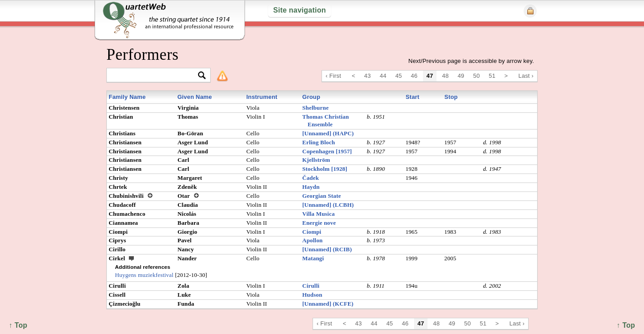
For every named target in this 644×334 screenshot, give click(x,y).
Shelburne (315, 108)
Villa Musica (318, 214)
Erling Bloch (319, 142)
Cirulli (311, 286)
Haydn (311, 187)
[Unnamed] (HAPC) (328, 133)
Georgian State (322, 196)
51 (492, 76)
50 (477, 76)
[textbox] (155, 76)
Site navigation (299, 10)
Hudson (312, 295)
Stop (451, 97)
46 (414, 76)
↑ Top (626, 325)
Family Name (127, 97)
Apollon (312, 240)
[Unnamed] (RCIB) (327, 249)
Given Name (195, 97)
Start (412, 97)
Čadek (311, 178)
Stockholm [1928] (325, 169)
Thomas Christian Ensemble (326, 120)
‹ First (333, 76)
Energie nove (319, 223)
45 (399, 76)
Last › (526, 76)
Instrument (262, 97)
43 (368, 76)
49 (461, 76)
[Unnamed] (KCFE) (328, 304)
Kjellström (316, 160)
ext (132, 258)
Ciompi (312, 232)
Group (311, 97)
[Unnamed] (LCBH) (328, 205)
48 (445, 76)
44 (383, 76)
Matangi (313, 258)
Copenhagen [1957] (327, 151)
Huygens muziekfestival (144, 275)
